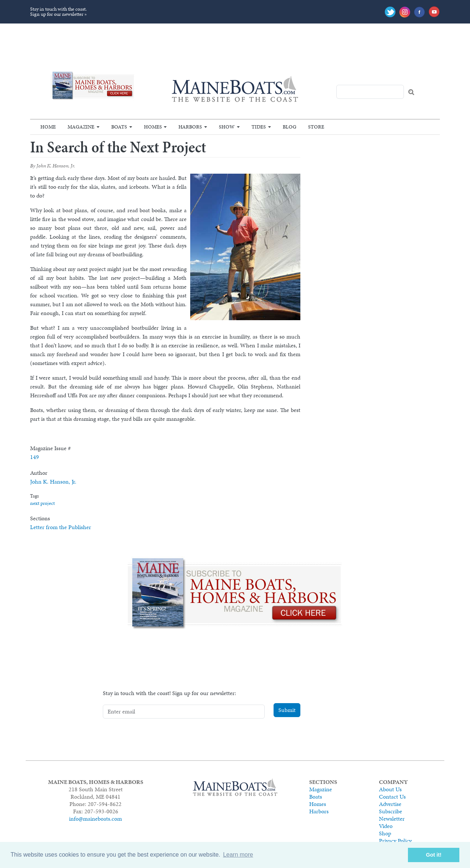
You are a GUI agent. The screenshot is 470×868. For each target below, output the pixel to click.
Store (316, 127)
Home (48, 127)
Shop (385, 833)
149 (35, 457)
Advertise (390, 804)
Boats (119, 127)
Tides (259, 127)
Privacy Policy (395, 841)
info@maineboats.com (95, 819)
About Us (390, 789)
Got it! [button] (434, 855)
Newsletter (392, 819)
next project (42, 503)
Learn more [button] (238, 855)
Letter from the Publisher (61, 527)
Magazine (81, 127)
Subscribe (391, 811)
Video (386, 826)
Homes (153, 127)
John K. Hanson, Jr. (53, 482)
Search (411, 92)
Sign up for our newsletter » (58, 14)
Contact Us (392, 797)
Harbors (190, 127)
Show (227, 127)
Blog (290, 127)
